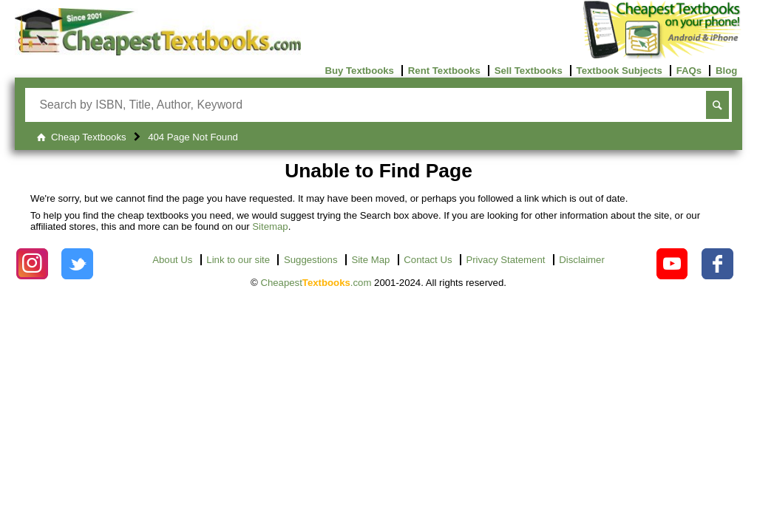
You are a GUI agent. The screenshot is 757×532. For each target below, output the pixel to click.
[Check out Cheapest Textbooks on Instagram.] (32, 264)
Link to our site (238, 260)
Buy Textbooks (359, 71)
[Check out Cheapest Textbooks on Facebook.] (717, 264)
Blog (726, 71)
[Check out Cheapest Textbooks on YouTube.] (672, 264)
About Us (172, 260)
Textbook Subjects (619, 71)
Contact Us (428, 260)
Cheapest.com (316, 283)
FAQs (689, 71)
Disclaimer (582, 260)
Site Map (370, 260)
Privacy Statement (505, 260)
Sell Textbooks (529, 71)
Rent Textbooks (444, 71)
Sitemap (270, 226)
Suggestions (311, 260)
